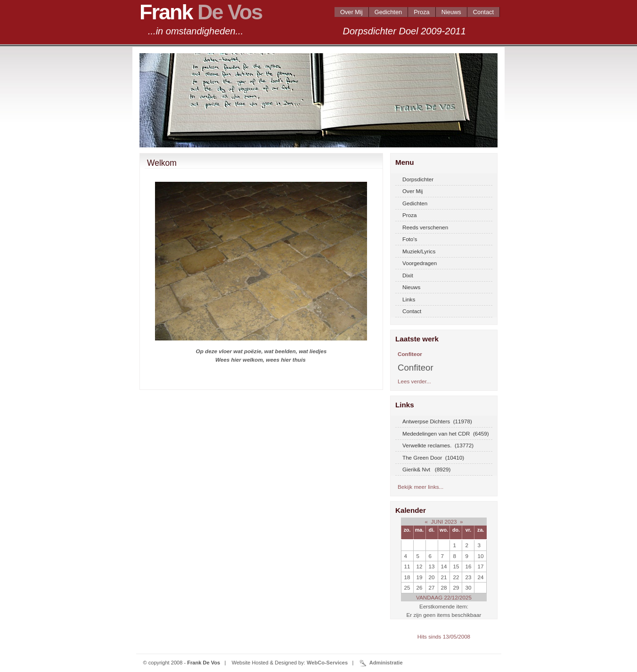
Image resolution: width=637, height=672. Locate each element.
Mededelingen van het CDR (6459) (446, 433)
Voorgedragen (420, 263)
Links (409, 299)
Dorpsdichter (418, 179)
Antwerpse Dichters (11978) (437, 421)
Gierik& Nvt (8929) (426, 469)
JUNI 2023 (444, 522)
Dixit (408, 275)
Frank (201, 12)
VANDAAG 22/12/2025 (444, 597)
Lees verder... (414, 381)
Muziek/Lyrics (419, 251)
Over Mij (351, 12)
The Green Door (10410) (433, 457)
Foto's (410, 239)
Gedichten (388, 12)
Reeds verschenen (425, 227)
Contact (483, 12)
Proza (422, 12)
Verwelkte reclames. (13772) (438, 445)
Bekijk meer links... (421, 487)
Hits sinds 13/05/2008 (444, 636)
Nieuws (451, 12)
